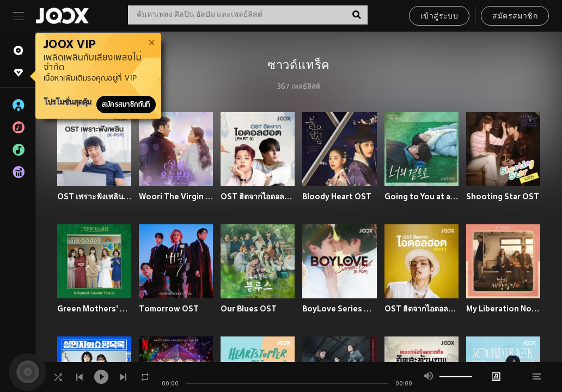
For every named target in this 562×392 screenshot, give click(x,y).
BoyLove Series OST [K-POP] (339, 309)
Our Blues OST (249, 309)
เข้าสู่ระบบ (439, 17)
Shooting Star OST (503, 197)
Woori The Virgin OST (176, 197)
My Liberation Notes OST (503, 309)
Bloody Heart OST (337, 197)
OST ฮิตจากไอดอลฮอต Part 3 (258, 197)
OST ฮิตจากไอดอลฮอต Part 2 (421, 309)
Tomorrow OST (169, 309)
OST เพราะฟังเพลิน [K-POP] (94, 197)
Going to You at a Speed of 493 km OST (421, 197)
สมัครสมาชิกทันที (126, 105)
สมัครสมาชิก (515, 17)
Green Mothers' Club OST (94, 309)
